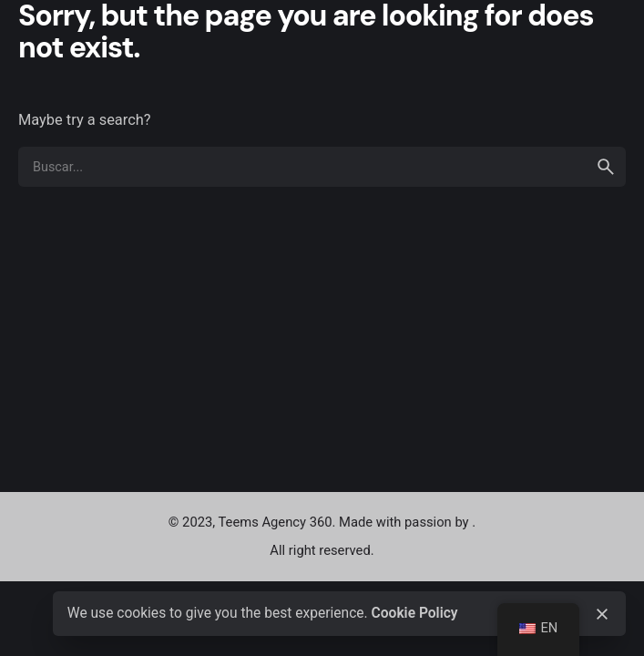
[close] (602, 614)
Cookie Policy (415, 613)
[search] (606, 167)
